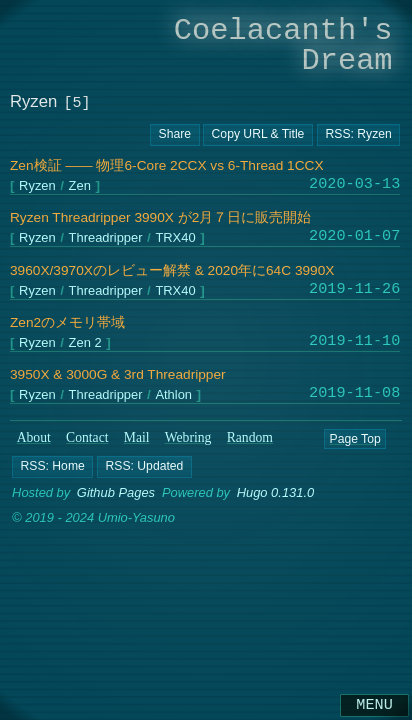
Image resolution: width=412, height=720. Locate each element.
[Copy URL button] (175, 135)
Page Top (354, 438)
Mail (137, 437)
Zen (80, 186)
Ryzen (37, 186)
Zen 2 (85, 343)
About (34, 437)
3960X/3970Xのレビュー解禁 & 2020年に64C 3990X (172, 270)
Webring (188, 437)
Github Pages (116, 492)
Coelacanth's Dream (283, 45)
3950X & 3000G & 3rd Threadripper (118, 374)
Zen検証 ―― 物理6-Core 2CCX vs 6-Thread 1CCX (167, 165)
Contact (87, 437)
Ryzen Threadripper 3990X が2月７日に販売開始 (160, 217)
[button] (52, 467)
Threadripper (106, 238)
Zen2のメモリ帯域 (67, 322)
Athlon (173, 395)
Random (250, 437)
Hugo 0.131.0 (276, 492)
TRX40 (175, 238)
